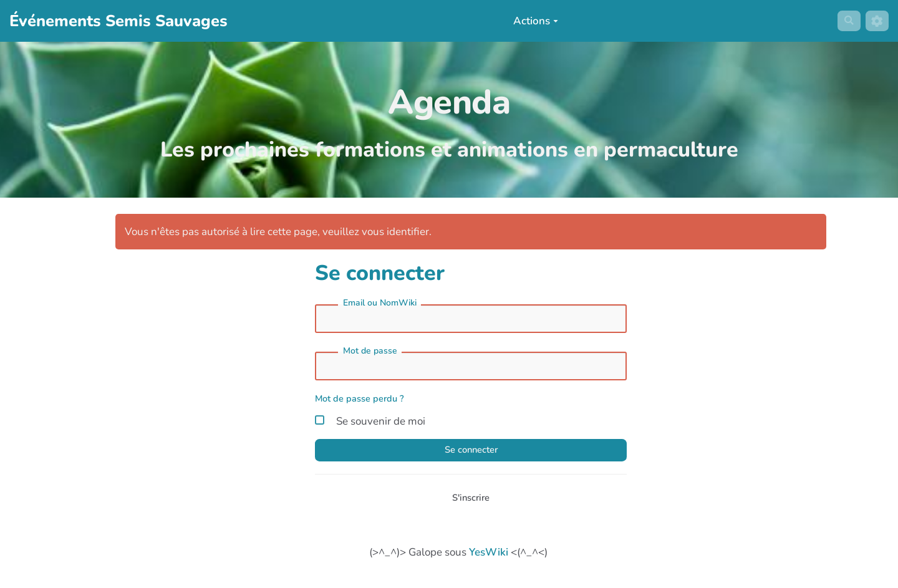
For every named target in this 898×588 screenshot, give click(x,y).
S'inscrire (471, 504)
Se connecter (471, 453)
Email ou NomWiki (380, 303)
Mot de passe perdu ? (360, 398)
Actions (532, 21)
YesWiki (489, 560)
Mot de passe (370, 351)
